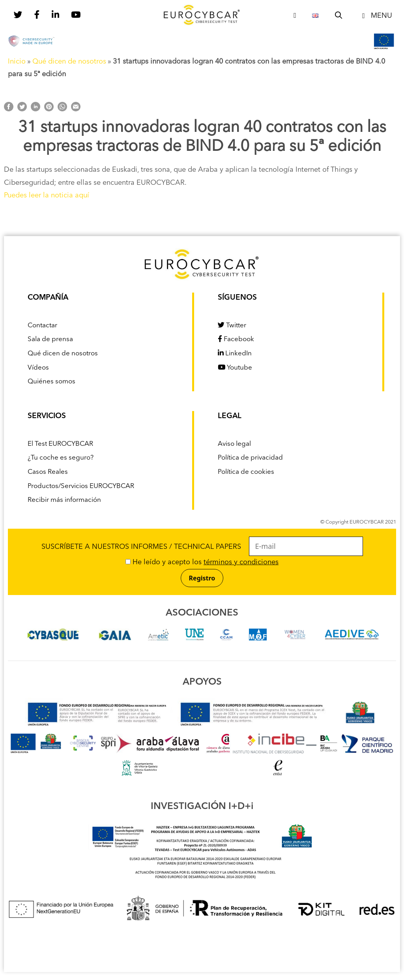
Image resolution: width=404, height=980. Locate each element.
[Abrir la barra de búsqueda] (339, 16)
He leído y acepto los (202, 562)
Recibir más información (64, 500)
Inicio (17, 62)
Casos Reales (48, 472)
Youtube (235, 368)
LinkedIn (235, 354)
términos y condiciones (241, 562)
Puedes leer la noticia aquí (47, 195)
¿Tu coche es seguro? (61, 458)
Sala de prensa (50, 339)
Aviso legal (234, 444)
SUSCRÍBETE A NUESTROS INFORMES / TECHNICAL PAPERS (202, 547)
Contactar (42, 326)
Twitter (232, 326)
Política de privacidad (250, 458)
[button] (376, 16)
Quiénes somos (51, 382)
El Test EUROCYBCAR (60, 444)
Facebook (236, 339)
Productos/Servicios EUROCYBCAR (81, 486)
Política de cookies (246, 472)
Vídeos (38, 368)
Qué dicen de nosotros (69, 62)
